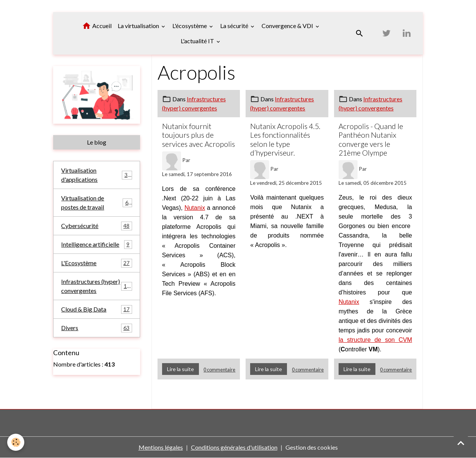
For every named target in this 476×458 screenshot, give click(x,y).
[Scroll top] (461, 443)
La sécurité (235, 26)
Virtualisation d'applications (96, 175)
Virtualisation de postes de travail (96, 202)
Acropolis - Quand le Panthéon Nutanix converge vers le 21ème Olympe (371, 139)
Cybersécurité (96, 226)
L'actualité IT (198, 41)
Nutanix (195, 208)
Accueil (97, 26)
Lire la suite (180, 369)
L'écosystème (190, 26)
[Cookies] (16, 442)
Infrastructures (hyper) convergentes (97, 286)
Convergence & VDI (288, 26)
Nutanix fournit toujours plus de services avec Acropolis (199, 135)
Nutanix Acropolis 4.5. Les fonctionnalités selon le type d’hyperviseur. (285, 139)
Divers (96, 328)
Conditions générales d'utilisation (234, 447)
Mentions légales (161, 447)
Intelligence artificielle (96, 245)
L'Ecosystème (96, 263)
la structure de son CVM (375, 340)
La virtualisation (139, 26)
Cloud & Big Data (96, 309)
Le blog (97, 142)
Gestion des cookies (312, 447)
